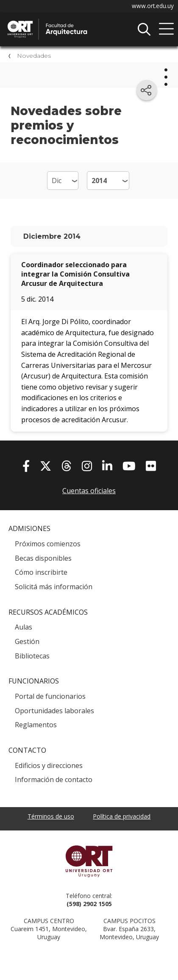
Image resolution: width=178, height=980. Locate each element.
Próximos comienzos (48, 544)
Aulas (24, 627)
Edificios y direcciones (49, 765)
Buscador (144, 29)
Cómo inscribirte (41, 572)
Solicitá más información (54, 587)
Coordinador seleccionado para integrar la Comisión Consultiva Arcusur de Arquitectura (75, 274)
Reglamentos (36, 725)
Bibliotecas (32, 656)
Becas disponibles (43, 558)
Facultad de (70, 22)
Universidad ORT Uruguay (89, 861)
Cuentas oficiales (89, 491)
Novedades (34, 56)
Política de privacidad (122, 816)
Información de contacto (54, 779)
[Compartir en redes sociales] (147, 90)
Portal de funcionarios (50, 696)
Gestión (27, 641)
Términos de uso (51, 816)
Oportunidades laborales (54, 711)
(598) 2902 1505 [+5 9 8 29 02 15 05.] (89, 904)
